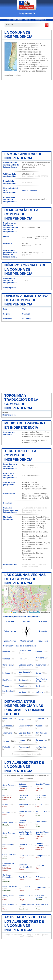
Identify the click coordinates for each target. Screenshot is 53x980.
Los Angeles (41, 747)
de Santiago (27, 319)
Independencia (27, 13)
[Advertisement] (26, 115)
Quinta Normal (10, 631)
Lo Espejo (23, 692)
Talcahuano (7, 733)
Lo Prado (6, 673)
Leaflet (14, 612)
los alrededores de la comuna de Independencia (24, 767)
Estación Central (26, 665)
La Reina (39, 692)
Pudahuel (23, 686)
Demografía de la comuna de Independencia (21, 214)
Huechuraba (41, 665)
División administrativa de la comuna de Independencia (26, 300)
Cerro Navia (8, 665)
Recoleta (27, 621)
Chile (24, 309)
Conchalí (10, 621)
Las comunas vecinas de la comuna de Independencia (25, 579)
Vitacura (6, 686)
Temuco (6, 741)
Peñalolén (7, 747)
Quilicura (23, 680)
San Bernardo (41, 733)
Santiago (26, 314)
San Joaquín (24, 672)
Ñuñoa (38, 673)
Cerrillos (39, 686)
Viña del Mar (24, 726)
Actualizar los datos (13, 75)
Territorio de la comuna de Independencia (20, 455)
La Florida (40, 719)
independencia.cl (29, 190)
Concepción (41, 740)
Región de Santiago (14, 20)
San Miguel (7, 680)
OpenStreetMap (35, 612)
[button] (6, 589)
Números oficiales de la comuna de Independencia (25, 269)
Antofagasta (8, 726)
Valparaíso (40, 726)
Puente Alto (7, 719)
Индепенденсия (9, 415)
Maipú (22, 720)
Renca (22, 659)
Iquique (22, 740)
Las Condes (8, 691)
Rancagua (23, 747)
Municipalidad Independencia (35, 20)
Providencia (43, 641)
